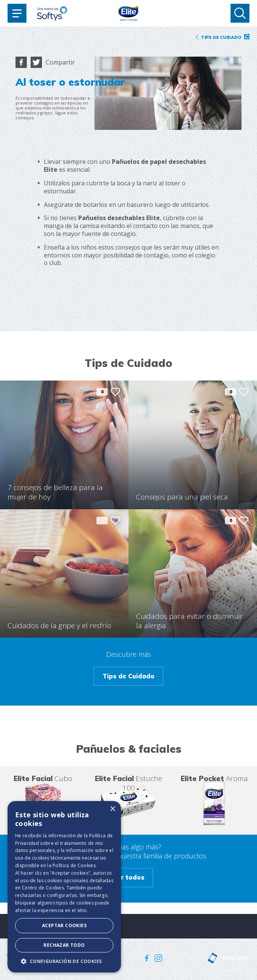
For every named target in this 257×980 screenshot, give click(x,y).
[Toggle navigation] (17, 13)
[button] (64, 961)
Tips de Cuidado (128, 676)
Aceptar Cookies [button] (64, 925)
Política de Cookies (74, 865)
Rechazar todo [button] (64, 945)
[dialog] (64, 887)
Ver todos (129, 878)
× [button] (112, 809)
